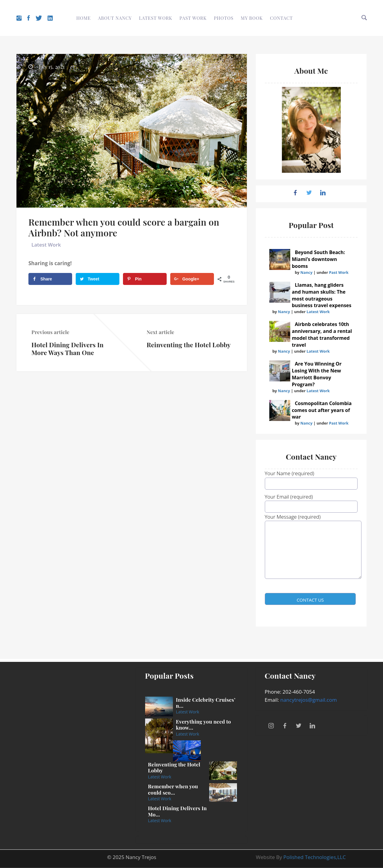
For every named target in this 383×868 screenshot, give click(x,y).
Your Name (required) (311, 478)
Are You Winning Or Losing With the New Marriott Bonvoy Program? (317, 374)
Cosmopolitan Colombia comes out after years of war (322, 410)
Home (83, 18)
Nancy (306, 272)
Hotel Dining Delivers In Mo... (177, 811)
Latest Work (156, 18)
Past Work (193, 18)
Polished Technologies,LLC (315, 857)
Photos (224, 18)
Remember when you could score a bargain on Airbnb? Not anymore (124, 227)
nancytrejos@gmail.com (309, 700)
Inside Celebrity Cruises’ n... (206, 703)
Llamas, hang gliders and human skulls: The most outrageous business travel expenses (322, 295)
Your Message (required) (311, 550)
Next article (160, 332)
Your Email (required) (311, 502)
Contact (281, 18)
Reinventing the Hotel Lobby (189, 345)
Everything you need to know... (203, 724)
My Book (252, 18)
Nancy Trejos (141, 857)
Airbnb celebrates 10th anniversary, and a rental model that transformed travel (322, 335)
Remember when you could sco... (173, 789)
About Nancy (115, 18)
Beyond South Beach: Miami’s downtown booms (318, 259)
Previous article (50, 332)
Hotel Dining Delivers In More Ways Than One (67, 348)
